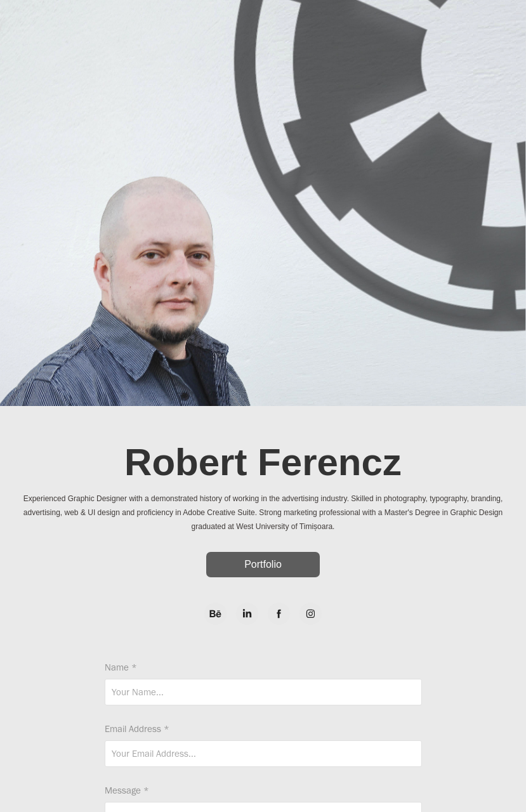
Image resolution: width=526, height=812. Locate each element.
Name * (121, 668)
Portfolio (263, 564)
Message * (127, 791)
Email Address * (137, 729)
